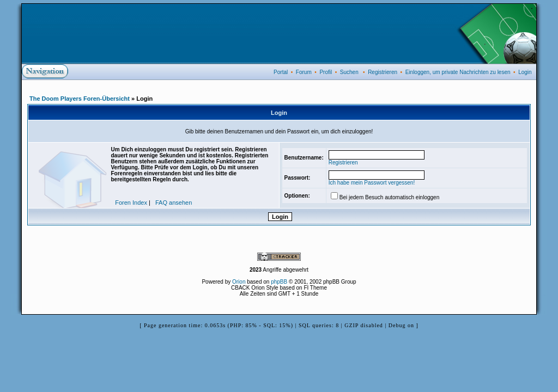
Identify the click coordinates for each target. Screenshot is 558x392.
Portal (281, 72)
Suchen (349, 72)
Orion (239, 282)
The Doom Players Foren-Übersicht (80, 99)
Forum (304, 72)
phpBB (279, 282)
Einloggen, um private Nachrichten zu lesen (458, 72)
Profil (326, 72)
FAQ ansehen (174, 203)
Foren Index (131, 203)
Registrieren (383, 72)
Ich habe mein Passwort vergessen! (372, 183)
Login (525, 72)
